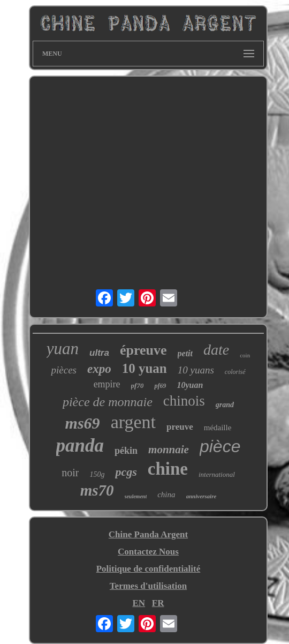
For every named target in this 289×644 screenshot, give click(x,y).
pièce (220, 446)
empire (107, 384)
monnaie (169, 450)
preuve (180, 427)
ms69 (83, 423)
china (166, 495)
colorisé (235, 372)
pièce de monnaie (108, 402)
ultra (99, 353)
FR (158, 603)
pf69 (160, 386)
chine (168, 469)
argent (133, 422)
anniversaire (201, 496)
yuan (63, 349)
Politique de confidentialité (149, 569)
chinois (184, 401)
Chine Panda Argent (148, 534)
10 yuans (196, 370)
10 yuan (144, 368)
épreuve (143, 350)
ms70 (97, 490)
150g (97, 474)
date (216, 350)
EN (139, 603)
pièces (63, 370)
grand (225, 405)
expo (99, 369)
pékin (126, 451)
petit (185, 353)
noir (70, 473)
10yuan (190, 385)
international (217, 474)
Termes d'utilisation (148, 586)
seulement (136, 496)
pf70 (138, 385)
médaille (218, 428)
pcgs (126, 472)
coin (245, 355)
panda (80, 445)
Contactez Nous (148, 552)
